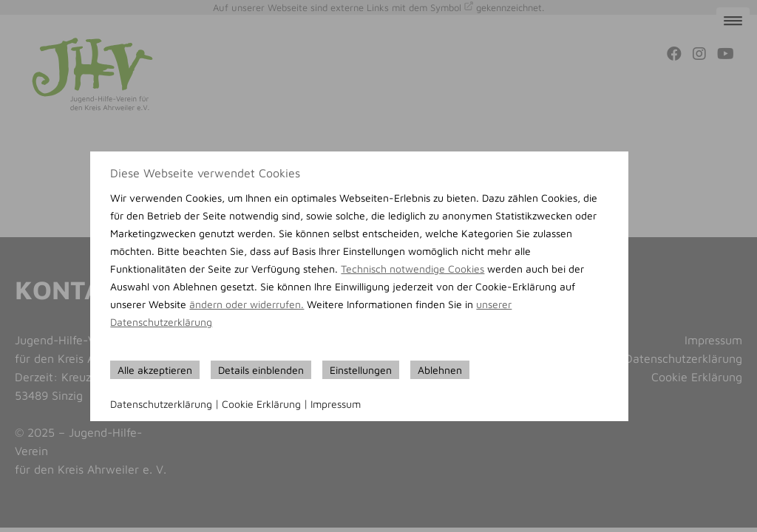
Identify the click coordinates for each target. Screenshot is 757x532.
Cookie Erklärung (261, 404)
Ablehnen (440, 370)
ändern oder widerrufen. (247, 304)
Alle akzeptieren (155, 370)
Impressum (336, 404)
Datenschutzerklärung (161, 404)
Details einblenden (261, 370)
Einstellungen (361, 370)
